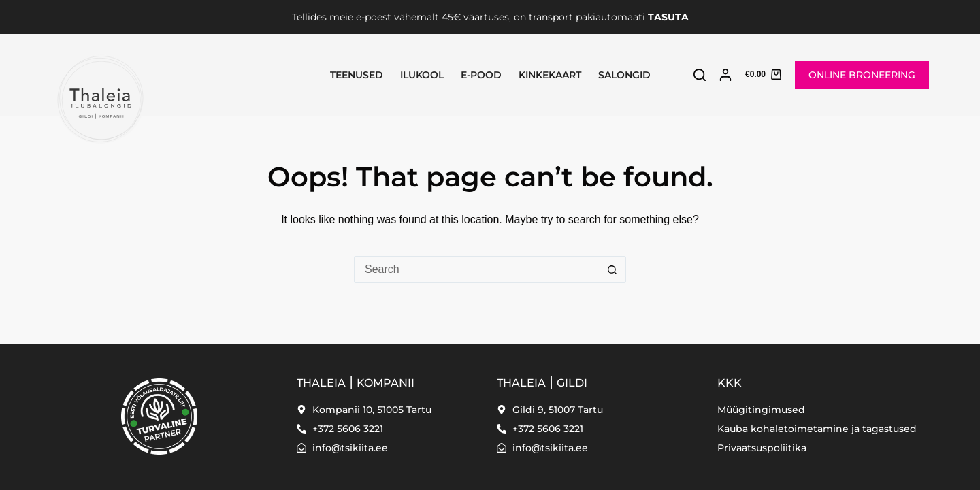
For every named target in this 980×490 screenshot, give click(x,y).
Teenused (357, 75)
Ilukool (422, 75)
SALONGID (624, 75)
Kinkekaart (550, 75)
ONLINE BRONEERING (862, 75)
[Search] (700, 75)
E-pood (481, 75)
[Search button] (612, 269)
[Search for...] (476, 269)
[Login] (725, 75)
